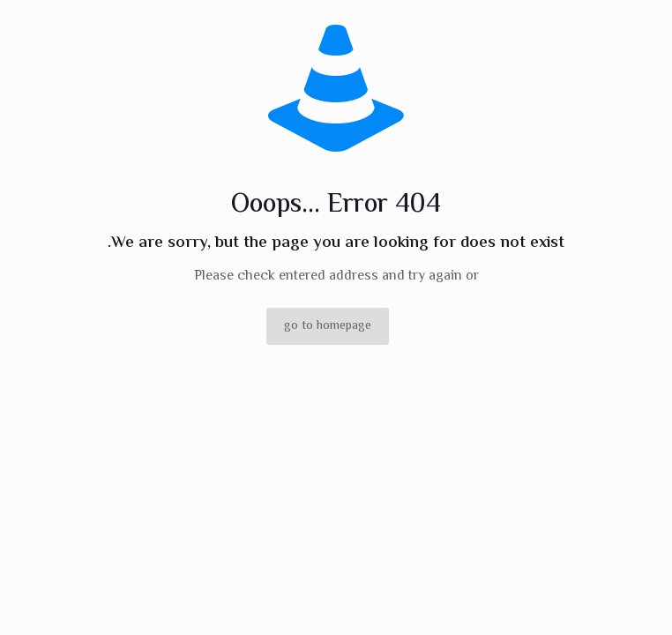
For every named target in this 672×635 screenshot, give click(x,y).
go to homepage (328, 326)
